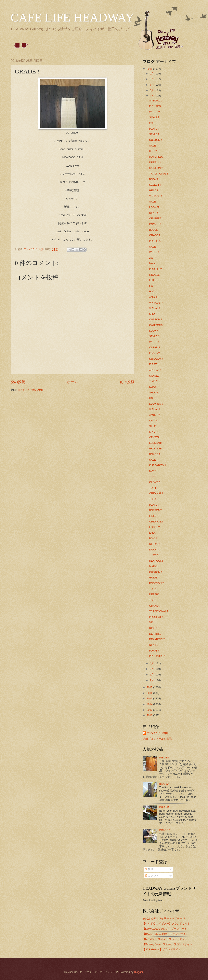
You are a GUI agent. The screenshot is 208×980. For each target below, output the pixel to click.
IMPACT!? (155, 224)
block (152, 263)
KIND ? (153, 432)
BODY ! (153, 179)
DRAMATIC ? (157, 639)
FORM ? (154, 651)
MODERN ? (156, 168)
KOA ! (153, 387)
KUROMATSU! (158, 465)
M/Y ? (152, 471)
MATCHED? (156, 157)
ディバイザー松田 (157, 733)
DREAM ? (155, 162)
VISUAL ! (154, 308)
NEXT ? (154, 645)
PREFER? (155, 241)
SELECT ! (155, 185)
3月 (152, 669)
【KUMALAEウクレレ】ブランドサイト (166, 929)
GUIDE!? (154, 578)
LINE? (153, 516)
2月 (152, 675)
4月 (152, 663)
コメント (152, 876)
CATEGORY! (157, 325)
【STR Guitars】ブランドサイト (162, 949)
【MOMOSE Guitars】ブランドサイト (165, 939)
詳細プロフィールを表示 (157, 739)
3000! (152, 477)
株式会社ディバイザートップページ (164, 918)
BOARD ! (154, 454)
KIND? (153, 151)
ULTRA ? (154, 544)
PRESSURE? (157, 656)
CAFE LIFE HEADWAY (72, 17)
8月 (152, 79)
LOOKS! (154, 207)
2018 (150, 69)
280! (152, 123)
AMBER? (154, 415)
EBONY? (154, 353)
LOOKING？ (156, 404)
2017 (150, 687)
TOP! (152, 600)
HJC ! (152, 291)
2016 (150, 693)
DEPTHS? (155, 634)
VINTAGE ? (156, 303)
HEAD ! (153, 190)
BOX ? (153, 538)
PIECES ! (165, 758)
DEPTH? (154, 594)
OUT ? (153, 421)
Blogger (139, 972)
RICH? (153, 628)
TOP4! (153, 488)
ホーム (73, 382)
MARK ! (154, 566)
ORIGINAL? (156, 522)
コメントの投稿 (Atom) (31, 390)
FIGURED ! (156, 106)
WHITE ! (154, 252)
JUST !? (154, 555)
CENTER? (155, 218)
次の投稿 (18, 382)
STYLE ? (154, 336)
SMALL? (154, 117)
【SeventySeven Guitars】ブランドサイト (167, 944)
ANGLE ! (154, 297)
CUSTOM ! (155, 140)
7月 (152, 85)
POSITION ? (156, 583)
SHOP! (153, 314)
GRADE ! (154, 235)
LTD (151, 280)
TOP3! (153, 499)
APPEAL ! (155, 370)
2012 (150, 715)
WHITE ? (154, 112)
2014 (150, 704)
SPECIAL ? (156, 101)
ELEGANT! (156, 443)
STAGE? (154, 376)
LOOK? (153, 331)
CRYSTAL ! (156, 437)
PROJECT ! (156, 617)
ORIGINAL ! (156, 493)
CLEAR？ (155, 482)
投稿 (149, 869)
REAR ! (153, 213)
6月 (152, 90)
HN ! (152, 398)
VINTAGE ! (155, 196)
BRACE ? (165, 830)
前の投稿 (127, 382)
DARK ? (154, 550)
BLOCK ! (154, 230)
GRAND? (155, 606)
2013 (150, 710)
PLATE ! (154, 129)
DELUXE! (155, 275)
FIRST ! (154, 364)
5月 (152, 96)
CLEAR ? (155, 347)
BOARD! (164, 784)
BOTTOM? (155, 510)
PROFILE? (155, 269)
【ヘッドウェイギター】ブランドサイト (166, 923)
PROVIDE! (155, 449)
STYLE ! (154, 134)
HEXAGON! (156, 561)
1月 (152, 680)
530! (152, 286)
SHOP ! (153, 393)
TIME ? (153, 381)
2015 (150, 698)
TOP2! (153, 589)
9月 (152, 74)
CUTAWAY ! (156, 359)
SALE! (153, 426)
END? (153, 533)
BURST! (164, 807)
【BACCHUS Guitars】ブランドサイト (165, 934)
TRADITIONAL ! (158, 174)
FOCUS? (154, 527)
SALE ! (153, 146)
